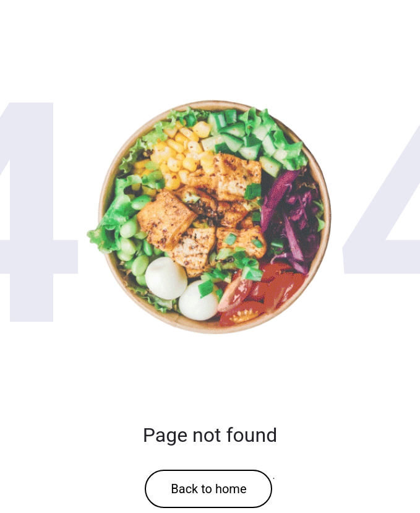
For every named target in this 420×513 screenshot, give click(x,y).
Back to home (208, 489)
